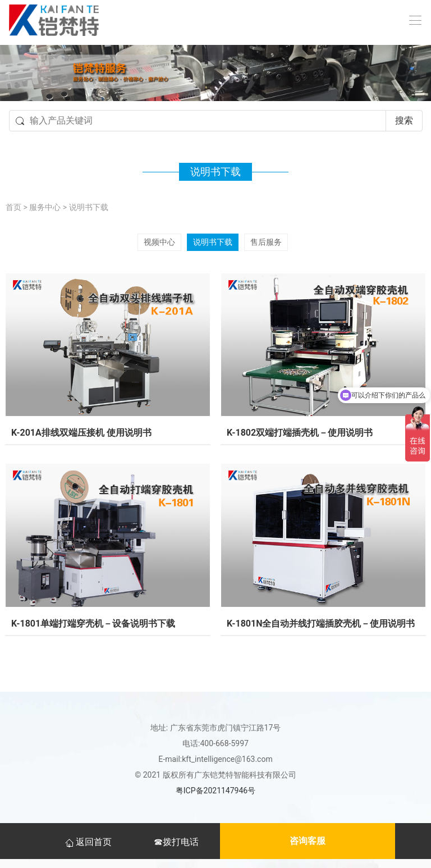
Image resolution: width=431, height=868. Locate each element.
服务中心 (45, 207)
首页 (13, 207)
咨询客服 (308, 841)
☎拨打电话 (176, 842)
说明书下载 (89, 207)
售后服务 (266, 242)
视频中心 (159, 242)
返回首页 (89, 842)
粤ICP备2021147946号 (215, 791)
